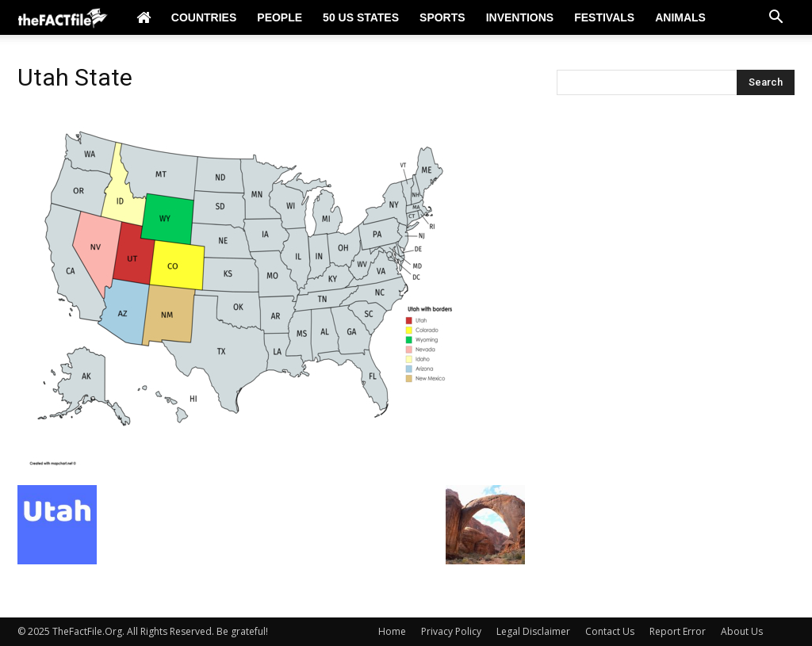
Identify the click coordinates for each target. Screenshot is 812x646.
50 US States (361, 17)
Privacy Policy (451, 631)
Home (392, 631)
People (280, 17)
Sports (442, 17)
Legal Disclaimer (533, 631)
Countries (204, 17)
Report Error (678, 631)
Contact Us (610, 631)
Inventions (520, 17)
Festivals (604, 17)
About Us (742, 631)
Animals (680, 17)
